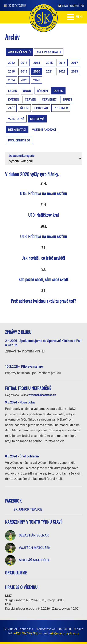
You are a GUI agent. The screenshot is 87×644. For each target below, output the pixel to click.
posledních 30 (19, 140)
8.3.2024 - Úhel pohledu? (22, 456)
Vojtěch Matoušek (34, 548)
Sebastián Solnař (34, 535)
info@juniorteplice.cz (64, 633)
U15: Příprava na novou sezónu (43, 194)
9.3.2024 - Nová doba (20, 402)
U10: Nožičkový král (43, 215)
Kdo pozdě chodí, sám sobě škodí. (44, 280)
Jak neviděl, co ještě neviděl (44, 258)
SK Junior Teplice (28, 509)
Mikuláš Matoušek (34, 560)
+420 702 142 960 (26, 633)
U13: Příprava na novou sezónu (44, 237)
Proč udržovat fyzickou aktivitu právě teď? (44, 301)
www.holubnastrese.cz (42, 395)
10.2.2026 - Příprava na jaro (24, 366)
